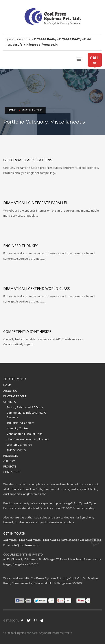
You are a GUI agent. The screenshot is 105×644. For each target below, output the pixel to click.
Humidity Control (18, 428)
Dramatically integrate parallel (36, 203)
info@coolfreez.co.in (25, 545)
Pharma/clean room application (28, 439)
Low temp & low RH (19, 445)
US (95, 61)
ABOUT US (10, 391)
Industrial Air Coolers (20, 423)
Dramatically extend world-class (37, 289)
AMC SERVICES (16, 450)
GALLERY (9, 461)
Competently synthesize (27, 332)
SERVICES (10, 402)
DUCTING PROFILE (15, 396)
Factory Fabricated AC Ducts (25, 407)
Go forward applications (28, 160)
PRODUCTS (11, 456)
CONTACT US (12, 472)
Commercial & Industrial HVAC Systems (26, 415)
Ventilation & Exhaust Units (25, 434)
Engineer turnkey (21, 246)
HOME (7, 385)
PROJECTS (10, 466)
